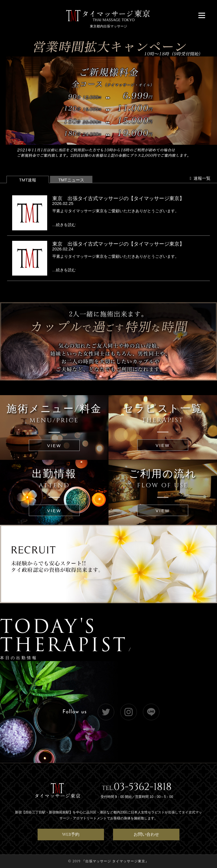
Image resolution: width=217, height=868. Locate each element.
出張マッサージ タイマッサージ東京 (115, 861)
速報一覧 (200, 178)
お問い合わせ (146, 835)
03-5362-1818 (143, 787)
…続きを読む (64, 225)
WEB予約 (71, 835)
